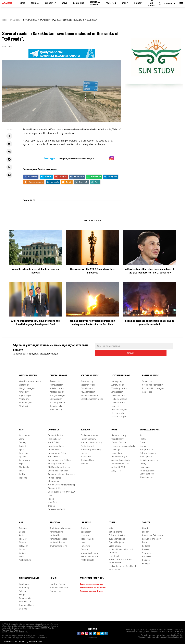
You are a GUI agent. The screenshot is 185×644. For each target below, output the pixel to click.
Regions (146, 558)
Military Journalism (89, 554)
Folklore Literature (118, 533)
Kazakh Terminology (151, 537)
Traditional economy (90, 433)
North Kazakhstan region (92, 397)
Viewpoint (147, 551)
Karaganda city (57, 390)
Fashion (84, 547)
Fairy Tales (145, 465)
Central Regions (59, 373)
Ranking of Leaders (57, 461)
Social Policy (54, 454)
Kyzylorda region (119, 414)
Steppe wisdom (147, 447)
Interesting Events (89, 551)
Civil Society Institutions (59, 465)
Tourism (84, 451)
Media (22, 554)
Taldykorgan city (119, 386)
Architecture (25, 558)
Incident (138, 3)
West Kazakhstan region (30, 379)
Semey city (147, 379)
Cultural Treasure (148, 451)
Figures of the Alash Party (123, 444)
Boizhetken (86, 530)
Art (141, 433)
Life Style (86, 520)
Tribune (51, 504)
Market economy (88, 437)
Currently (50, 3)
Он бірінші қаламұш (149, 458)
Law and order (152, 3)
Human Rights (54, 476)
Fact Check (114, 554)
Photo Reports (87, 558)
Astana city (55, 379)
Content (23, 607)
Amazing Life (25, 599)
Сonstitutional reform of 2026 (62, 490)
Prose (142, 440)
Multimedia (24, 465)
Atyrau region (25, 393)
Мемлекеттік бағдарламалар (62, 482)
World (22, 437)
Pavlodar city (87, 386)
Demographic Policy (57, 451)
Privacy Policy (35, 639)
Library (143, 461)
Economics (79, 3)
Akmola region (56, 383)
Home (4, 20)
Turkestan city (118, 400)
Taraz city (116, 404)
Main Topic (53, 500)
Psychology (24, 582)
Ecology (146, 561)
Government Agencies (58, 468)
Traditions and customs (61, 526)
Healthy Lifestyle (58, 582)
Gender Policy (54, 447)
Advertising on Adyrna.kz (15, 639)
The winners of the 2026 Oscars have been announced (92, 271)
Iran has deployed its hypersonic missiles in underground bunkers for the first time (92, 323)
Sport (125, 3)
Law (50, 493)
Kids (111, 526)
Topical (35, 3)
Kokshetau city (57, 386)
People (51, 497)
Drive (65, 3)
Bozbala (84, 526)
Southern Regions (121, 373)
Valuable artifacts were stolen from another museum (35, 271)
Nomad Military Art (120, 454)
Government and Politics (59, 458)
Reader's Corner (88, 537)
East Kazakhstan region (153, 386)
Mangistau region (27, 386)
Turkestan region (119, 397)
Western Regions (28, 373)
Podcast (146, 544)
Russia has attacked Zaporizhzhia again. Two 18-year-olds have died (150, 323)
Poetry (143, 437)
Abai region (147, 390)
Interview (23, 451)
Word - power (146, 454)
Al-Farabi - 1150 (118, 465)
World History (118, 437)
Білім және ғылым (29, 576)
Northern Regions (90, 373)
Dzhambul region (119, 407)
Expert (22, 461)
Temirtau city (56, 404)
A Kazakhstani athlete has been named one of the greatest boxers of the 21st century (150, 271)
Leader (145, 530)
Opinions (23, 454)
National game (57, 530)
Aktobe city (24, 404)
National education (59, 537)
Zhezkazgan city (57, 400)
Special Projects (116, 540)
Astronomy (24, 585)
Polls (21, 468)
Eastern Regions (151, 373)
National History (119, 433)
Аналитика (86, 454)
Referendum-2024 (57, 507)
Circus (22, 547)
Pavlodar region (88, 390)
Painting (23, 526)
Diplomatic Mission (57, 486)
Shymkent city (118, 393)
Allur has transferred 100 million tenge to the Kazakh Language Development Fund (35, 323)
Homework (86, 533)
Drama (143, 444)
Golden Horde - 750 (120, 461)
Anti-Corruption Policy (91, 447)
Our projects (25, 458)
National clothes (58, 540)
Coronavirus (55, 589)
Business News (88, 458)
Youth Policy (54, 440)
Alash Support (146, 475)
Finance (84, 461)
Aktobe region (26, 400)
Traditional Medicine (59, 585)
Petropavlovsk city (89, 393)
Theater (23, 537)
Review (146, 547)
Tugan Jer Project (117, 537)
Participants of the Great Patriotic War (120, 559)
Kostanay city (87, 379)
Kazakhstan (24, 433)
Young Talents (116, 530)
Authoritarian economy (91, 440)
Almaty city (117, 379)
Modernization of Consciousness (147, 470)
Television (24, 544)
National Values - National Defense (121, 549)
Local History (117, 451)
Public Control (87, 444)
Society (23, 440)
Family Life (85, 544)
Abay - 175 (116, 468)
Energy (22, 592)
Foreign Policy (54, 437)
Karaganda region (58, 393)
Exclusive (147, 554)
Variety (22, 551)
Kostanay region (88, 383)
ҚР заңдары (54, 479)
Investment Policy (56, 444)
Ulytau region (56, 397)
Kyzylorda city (118, 411)
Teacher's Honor (26, 603)
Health (145, 526)
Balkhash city (56, 407)
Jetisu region (117, 390)
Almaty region (118, 383)
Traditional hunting (59, 544)
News (23, 3)
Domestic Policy (55, 433)
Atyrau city (24, 397)
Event (145, 540)
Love (83, 540)
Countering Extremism (152, 533)
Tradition (111, 3)
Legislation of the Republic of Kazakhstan (122, 565)
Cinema (23, 540)
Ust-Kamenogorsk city (152, 383)
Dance (22, 530)
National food (56, 533)
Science (23, 589)
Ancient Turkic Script (121, 458)
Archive (23, 472)
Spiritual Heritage (95, 3)
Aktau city (24, 390)
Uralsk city (24, 383)
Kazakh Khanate (119, 440)
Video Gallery (115, 544)
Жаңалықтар (15, 20)
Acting (22, 533)
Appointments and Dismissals (62, 472)
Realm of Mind (26, 596)
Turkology (116, 447)
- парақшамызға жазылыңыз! (69, 158)
